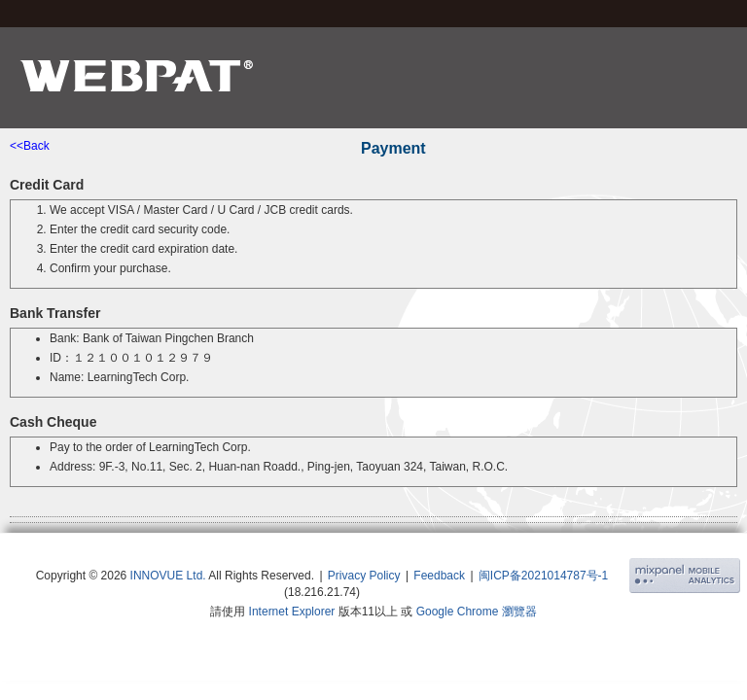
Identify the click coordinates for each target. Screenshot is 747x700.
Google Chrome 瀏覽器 (477, 612)
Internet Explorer (292, 612)
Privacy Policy (364, 576)
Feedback (439, 576)
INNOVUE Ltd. (168, 576)
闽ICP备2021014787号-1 (543, 576)
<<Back (30, 146)
